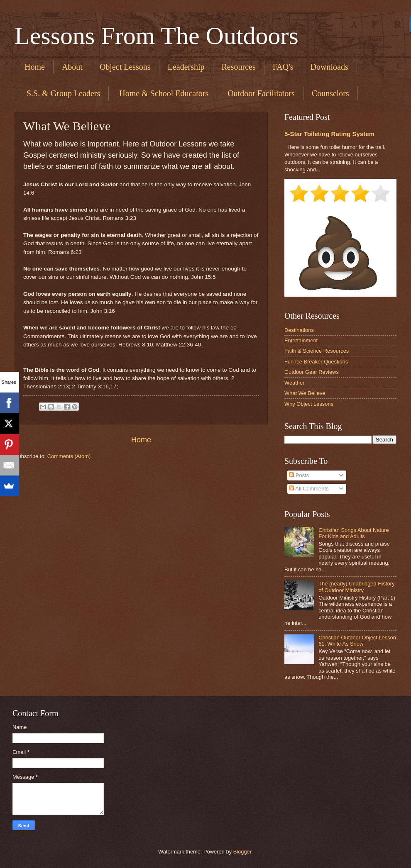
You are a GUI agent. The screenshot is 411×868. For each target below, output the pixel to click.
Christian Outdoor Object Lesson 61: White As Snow (357, 641)
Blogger (242, 852)
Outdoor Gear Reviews (312, 372)
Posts (299, 475)
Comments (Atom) (69, 456)
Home (35, 67)
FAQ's (283, 67)
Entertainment (301, 340)
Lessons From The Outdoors (157, 36)
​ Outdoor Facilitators (260, 93)
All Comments (309, 489)
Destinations (299, 330)
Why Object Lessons (309, 404)
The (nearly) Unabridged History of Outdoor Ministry (356, 587)
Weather (294, 383)
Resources (239, 67)
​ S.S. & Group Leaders (62, 93)
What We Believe (305, 393)
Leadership (186, 67)
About (72, 67)
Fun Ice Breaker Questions (316, 362)
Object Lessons (125, 67)
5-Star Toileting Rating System (329, 134)
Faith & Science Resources (317, 351)
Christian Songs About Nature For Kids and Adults (354, 533)
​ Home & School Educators (163, 93)
